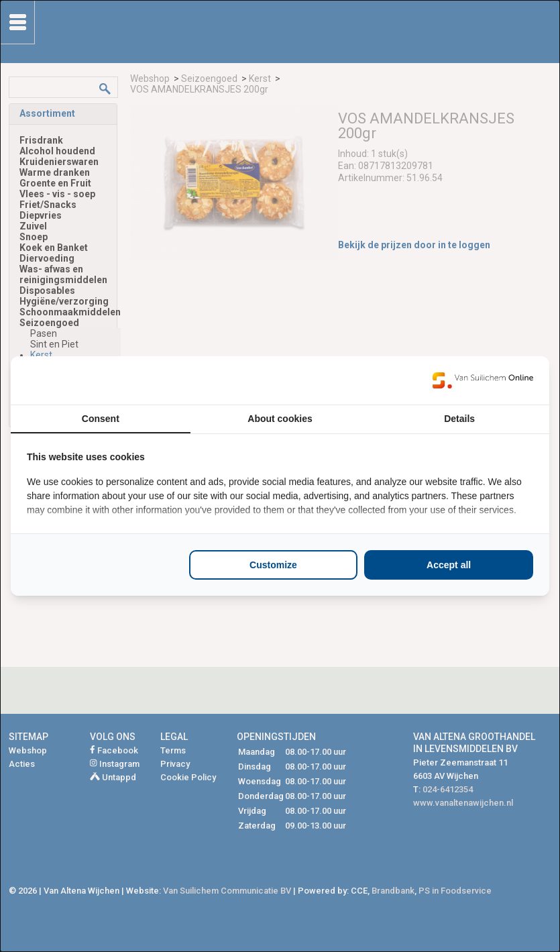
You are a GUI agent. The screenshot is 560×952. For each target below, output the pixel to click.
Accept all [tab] (449, 565)
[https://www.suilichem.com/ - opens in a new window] (483, 380)
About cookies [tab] (280, 419)
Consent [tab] (101, 419)
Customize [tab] (273, 565)
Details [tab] (459, 419)
